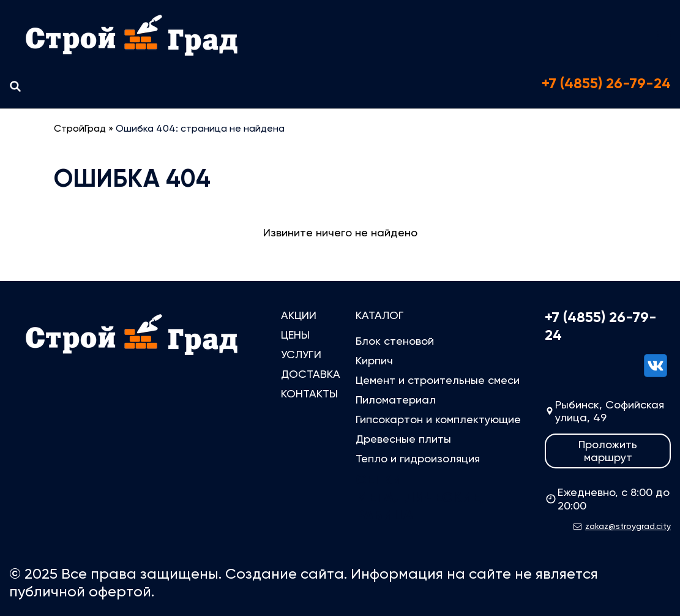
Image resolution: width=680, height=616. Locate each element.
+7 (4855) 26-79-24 (606, 83)
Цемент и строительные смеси (438, 380)
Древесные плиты (403, 439)
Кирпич (374, 360)
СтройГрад (80, 128)
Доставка (311, 374)
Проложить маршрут (608, 451)
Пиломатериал (396, 400)
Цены (295, 335)
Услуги (301, 354)
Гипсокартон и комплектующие (438, 419)
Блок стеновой (395, 341)
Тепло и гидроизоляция (418, 458)
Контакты (309, 393)
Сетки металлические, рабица (420, 497)
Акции (299, 315)
